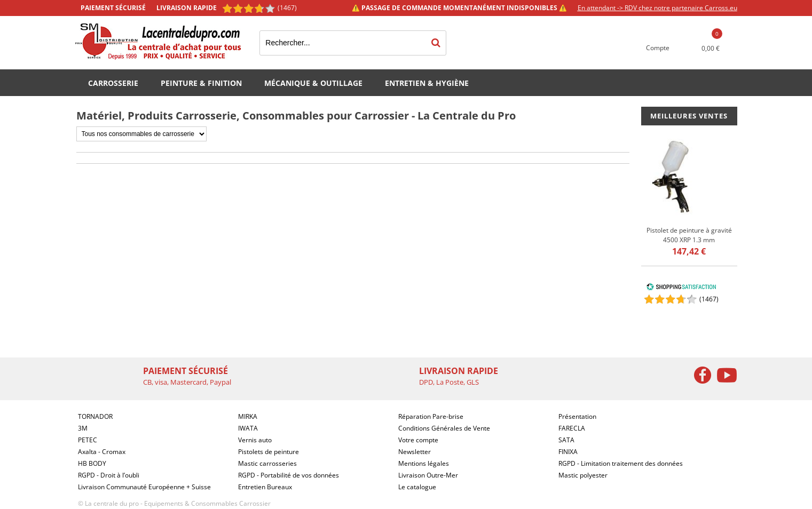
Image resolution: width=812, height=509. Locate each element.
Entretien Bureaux (265, 487)
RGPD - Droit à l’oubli (109, 475)
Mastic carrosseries (267, 463)
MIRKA (248, 416)
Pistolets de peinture (269, 452)
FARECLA (572, 428)
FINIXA (568, 452)
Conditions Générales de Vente (444, 428)
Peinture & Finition (201, 83)
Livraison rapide (187, 8)
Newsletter (415, 452)
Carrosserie (113, 83)
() (709, 299)
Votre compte (418, 440)
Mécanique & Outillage (313, 83)
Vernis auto (255, 440)
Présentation (577, 416)
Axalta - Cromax (102, 452)
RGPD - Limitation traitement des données (621, 463)
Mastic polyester (583, 475)
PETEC (88, 440)
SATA (566, 440)
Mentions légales (424, 463)
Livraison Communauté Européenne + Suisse (144, 487)
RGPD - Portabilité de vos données (289, 475)
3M (83, 428)
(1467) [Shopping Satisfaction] (287, 8)
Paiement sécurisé (113, 8)
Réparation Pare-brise (431, 416)
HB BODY (92, 463)
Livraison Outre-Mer (428, 475)
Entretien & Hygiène (427, 83)
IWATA (248, 428)
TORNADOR (95, 416)
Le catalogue (417, 487)
